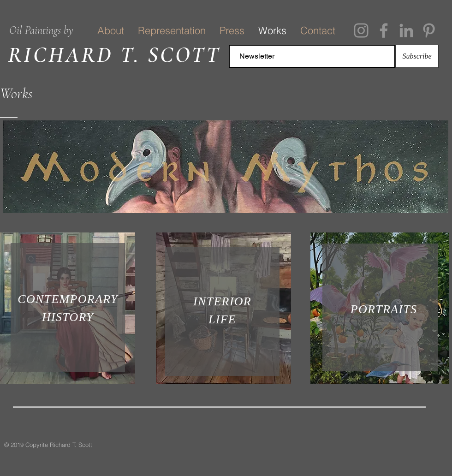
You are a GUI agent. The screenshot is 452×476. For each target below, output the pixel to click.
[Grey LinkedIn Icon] (406, 30)
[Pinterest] (429, 30)
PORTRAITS (384, 309)
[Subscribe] (417, 56)
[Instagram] (361, 30)
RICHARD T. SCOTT (114, 55)
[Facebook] (384, 30)
